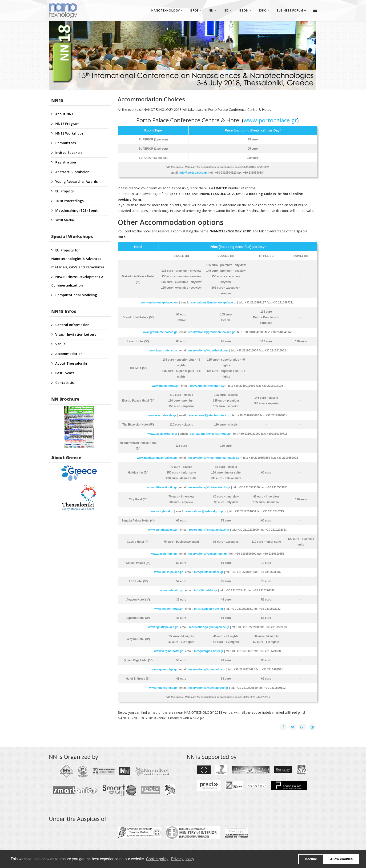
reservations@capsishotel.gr (208, 554)
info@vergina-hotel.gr (209, 651)
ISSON (244, 10)
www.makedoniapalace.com (160, 303)
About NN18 (65, 114)
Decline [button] (311, 859)
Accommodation (68, 354)
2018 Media (64, 220)
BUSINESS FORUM (290, 10)
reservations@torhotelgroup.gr (206, 511)
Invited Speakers (68, 153)
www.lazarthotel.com (163, 350)
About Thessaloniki (71, 363)
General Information (72, 325)
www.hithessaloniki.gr (162, 487)
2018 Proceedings (69, 201)
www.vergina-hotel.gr (169, 651)
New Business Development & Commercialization (77, 281)
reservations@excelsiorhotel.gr (210, 434)
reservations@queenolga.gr (207, 669)
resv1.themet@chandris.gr (208, 386)
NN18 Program (67, 124)
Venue (60, 344)
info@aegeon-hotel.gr (209, 609)
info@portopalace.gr (193, 173)
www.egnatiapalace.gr (163, 530)
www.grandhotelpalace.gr (160, 332)
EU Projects (64, 191)
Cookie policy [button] (157, 859)
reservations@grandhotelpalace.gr (212, 332)
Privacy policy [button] (183, 859)
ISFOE (194, 10)
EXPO (263, 10)
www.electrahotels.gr (162, 415)
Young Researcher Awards (76, 181)
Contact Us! (64, 383)
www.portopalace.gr (270, 120)
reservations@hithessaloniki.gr (209, 487)
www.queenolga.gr (165, 669)
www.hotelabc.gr (172, 590)
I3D (226, 10)
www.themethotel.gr (165, 386)
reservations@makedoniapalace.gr (213, 303)
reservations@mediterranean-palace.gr (214, 458)
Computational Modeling (76, 295)
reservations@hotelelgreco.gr (208, 688)
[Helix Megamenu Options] (315, 10)
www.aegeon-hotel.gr (169, 609)
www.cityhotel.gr (162, 511)
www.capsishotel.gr (164, 554)
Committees (65, 143)
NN (211, 10)
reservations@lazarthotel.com (208, 350)
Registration (65, 162)
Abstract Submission (72, 172)
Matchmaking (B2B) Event (76, 210)
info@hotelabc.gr (206, 590)
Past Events (64, 373)
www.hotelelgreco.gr (163, 688)
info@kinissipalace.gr (209, 572)
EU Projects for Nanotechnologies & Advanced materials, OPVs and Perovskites (78, 259)
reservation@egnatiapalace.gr (209, 530)
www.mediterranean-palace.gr (157, 458)
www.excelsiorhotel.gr (163, 434)
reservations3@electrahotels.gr (209, 415)
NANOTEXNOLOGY (166, 10)
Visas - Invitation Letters (75, 334)
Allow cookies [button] (341, 859)
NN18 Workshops (69, 133)
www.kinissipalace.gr (169, 572)
